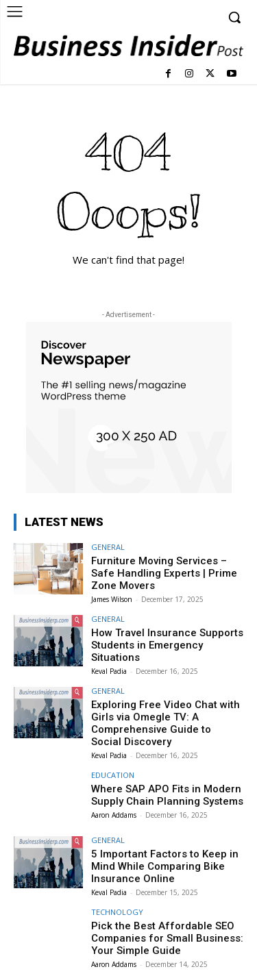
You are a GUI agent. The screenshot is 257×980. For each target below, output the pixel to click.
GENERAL (108, 547)
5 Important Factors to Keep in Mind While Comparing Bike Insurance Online (165, 866)
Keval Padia (109, 671)
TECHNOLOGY (117, 912)
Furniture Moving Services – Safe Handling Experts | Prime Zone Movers (164, 573)
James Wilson (112, 599)
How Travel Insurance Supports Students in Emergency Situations (167, 645)
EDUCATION (113, 775)
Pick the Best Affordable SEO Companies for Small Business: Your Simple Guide (167, 938)
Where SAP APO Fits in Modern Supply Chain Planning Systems (167, 795)
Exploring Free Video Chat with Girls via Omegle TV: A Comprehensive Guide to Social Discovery (166, 723)
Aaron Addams (114, 815)
